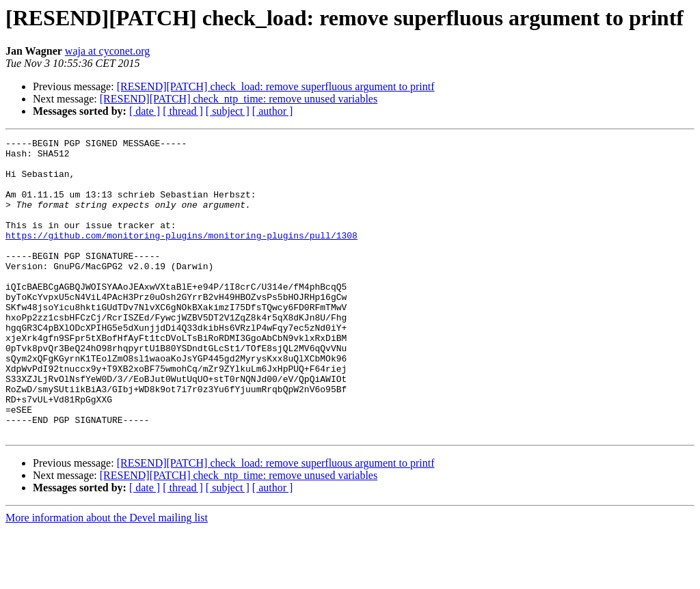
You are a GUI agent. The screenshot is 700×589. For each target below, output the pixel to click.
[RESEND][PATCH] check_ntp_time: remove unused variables (239, 99)
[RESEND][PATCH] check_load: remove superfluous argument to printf (276, 86)
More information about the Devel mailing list (107, 577)
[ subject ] (228, 111)
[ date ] (145, 111)
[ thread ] (183, 111)
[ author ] (273, 111)
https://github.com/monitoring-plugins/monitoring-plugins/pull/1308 (181, 256)
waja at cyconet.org (108, 51)
